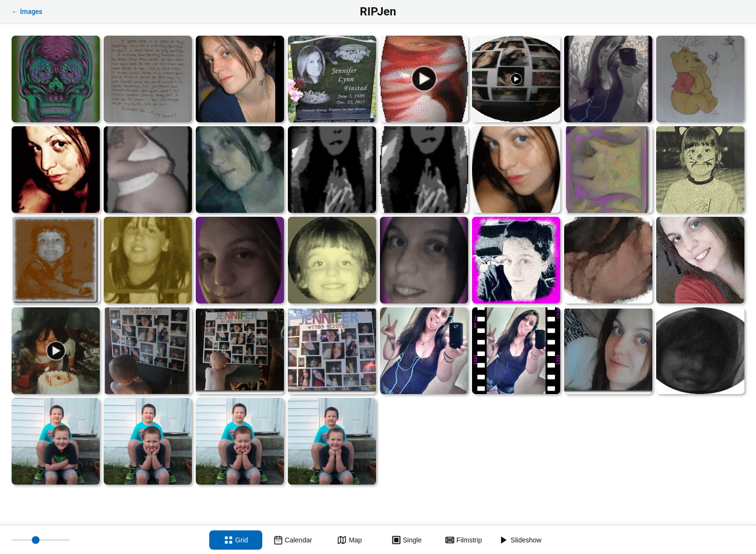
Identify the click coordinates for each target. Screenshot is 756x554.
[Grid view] (236, 540)
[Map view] (350, 540)
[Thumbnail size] (40, 540)
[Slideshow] (520, 540)
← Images (27, 12)
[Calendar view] (293, 540)
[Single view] (406, 540)
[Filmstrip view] (463, 540)
